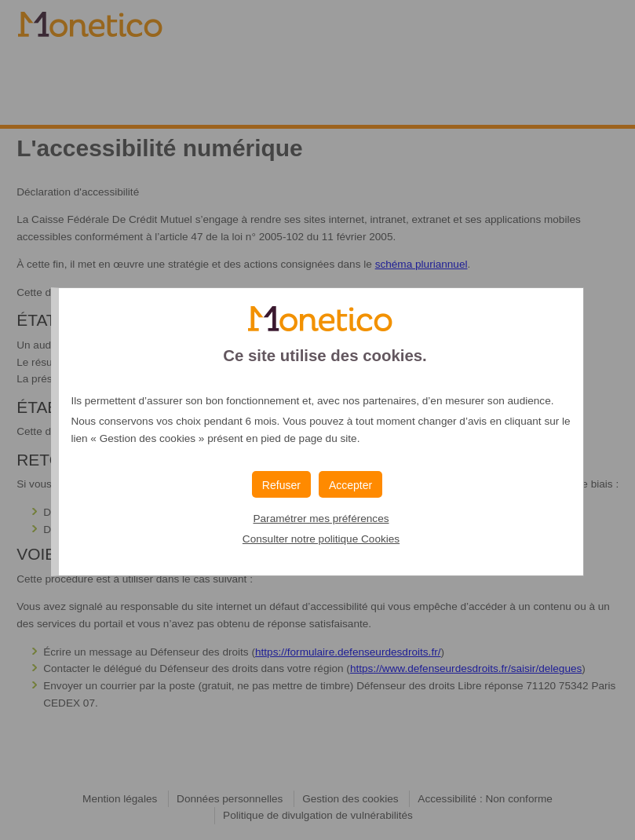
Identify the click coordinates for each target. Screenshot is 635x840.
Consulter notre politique (321, 539)
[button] (350, 484)
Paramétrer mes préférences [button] (321, 519)
